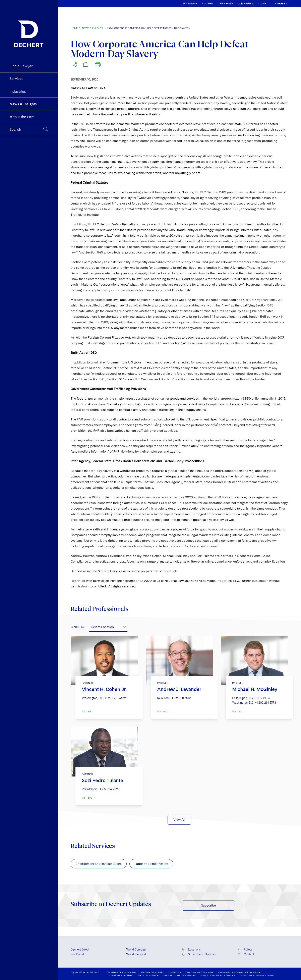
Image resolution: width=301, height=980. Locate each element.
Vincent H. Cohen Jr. (104, 689)
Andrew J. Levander (179, 689)
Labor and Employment (151, 864)
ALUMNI (263, 4)
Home (74, 28)
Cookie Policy (175, 972)
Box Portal (77, 954)
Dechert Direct (80, 949)
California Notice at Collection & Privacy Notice (239, 972)
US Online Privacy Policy (152, 972)
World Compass (136, 949)
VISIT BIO (87, 711)
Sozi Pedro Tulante (102, 780)
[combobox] (108, 627)
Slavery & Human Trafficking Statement (217, 975)
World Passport (136, 954)
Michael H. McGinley (255, 689)
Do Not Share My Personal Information (257, 975)
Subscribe (208, 905)
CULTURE (207, 4)
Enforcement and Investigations (99, 864)
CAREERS (281, 4)
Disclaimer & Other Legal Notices (122, 972)
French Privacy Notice (148, 975)
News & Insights (93, 28)
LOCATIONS (190, 4)
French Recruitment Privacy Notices (179, 975)
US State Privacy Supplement (120, 975)
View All (179, 820)
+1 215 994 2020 (109, 789)
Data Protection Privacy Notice (200, 972)
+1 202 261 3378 (265, 703)
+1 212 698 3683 (181, 698)
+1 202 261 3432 (115, 698)
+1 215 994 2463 (259, 698)
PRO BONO (226, 4)
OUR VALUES (245, 4)
